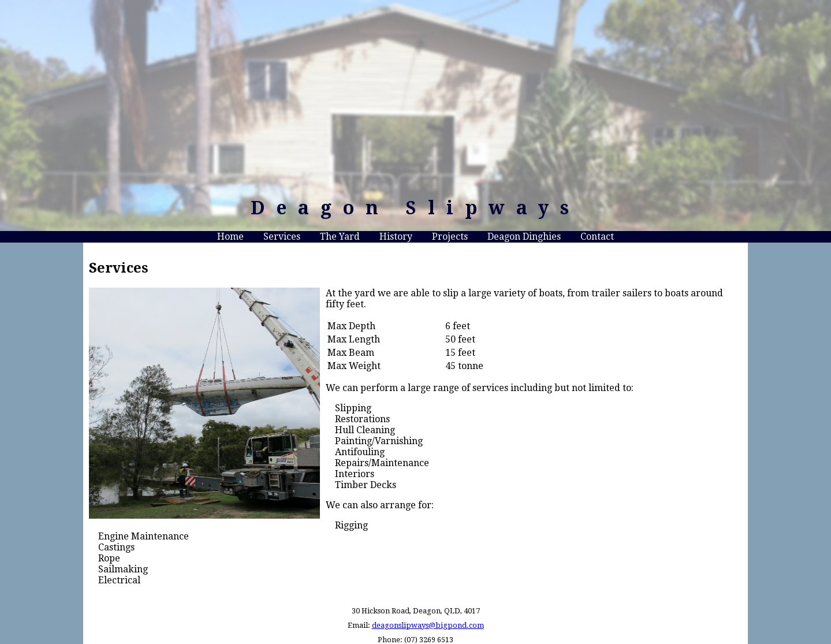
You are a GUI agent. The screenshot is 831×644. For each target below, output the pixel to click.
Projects (450, 237)
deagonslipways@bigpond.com (428, 625)
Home (230, 237)
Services (282, 237)
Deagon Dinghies (524, 237)
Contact (597, 237)
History (396, 237)
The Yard (340, 237)
